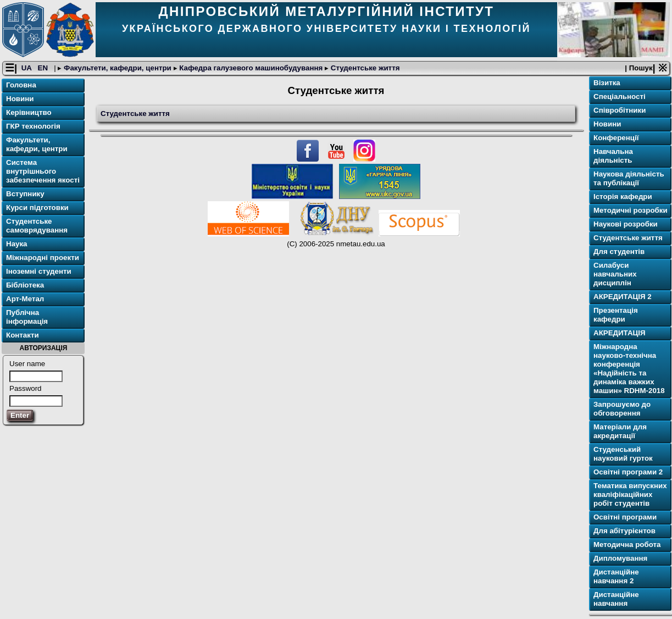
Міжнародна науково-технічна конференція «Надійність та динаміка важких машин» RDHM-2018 (629, 369)
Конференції (616, 138)
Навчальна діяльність (613, 156)
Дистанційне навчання (616, 599)
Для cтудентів (619, 252)
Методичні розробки (631, 210)
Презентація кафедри (616, 315)
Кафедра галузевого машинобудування (251, 68)
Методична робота (627, 545)
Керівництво (29, 112)
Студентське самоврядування (37, 226)
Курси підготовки (37, 208)
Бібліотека (25, 285)
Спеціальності (620, 96)
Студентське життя (364, 68)
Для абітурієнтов (624, 531)
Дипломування (620, 558)
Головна (21, 85)
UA (27, 68)
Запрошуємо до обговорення (622, 409)
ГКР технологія (33, 126)
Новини (20, 99)
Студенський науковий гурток (623, 454)
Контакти (23, 335)
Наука (17, 244)
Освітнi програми (625, 517)
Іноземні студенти (39, 271)
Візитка (607, 83)
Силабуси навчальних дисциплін (615, 274)
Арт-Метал (25, 299)
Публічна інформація (27, 317)
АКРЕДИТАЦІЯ (620, 333)
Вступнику (25, 194)
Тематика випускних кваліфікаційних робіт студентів (630, 494)
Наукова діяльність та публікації (629, 178)
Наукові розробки (626, 224)
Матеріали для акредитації (620, 431)
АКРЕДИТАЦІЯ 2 (623, 297)
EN (44, 68)
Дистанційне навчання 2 (616, 576)
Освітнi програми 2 (628, 472)
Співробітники (620, 110)
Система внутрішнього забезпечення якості (43, 171)
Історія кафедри (623, 197)
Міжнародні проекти (43, 258)
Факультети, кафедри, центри (117, 68)
